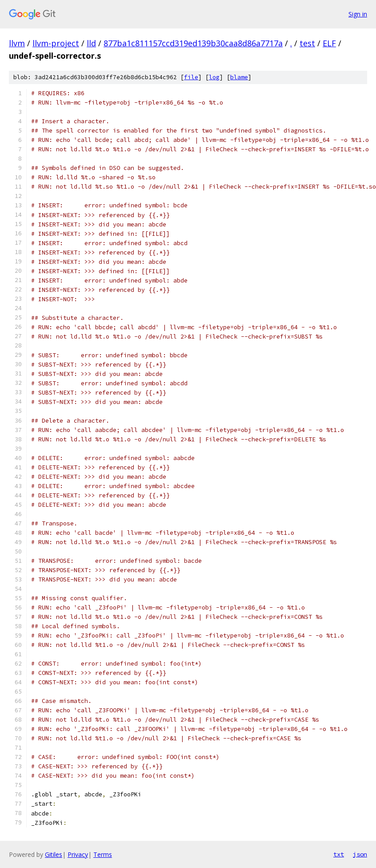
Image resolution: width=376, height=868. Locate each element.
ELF (329, 43)
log (214, 77)
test (307, 43)
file (191, 77)
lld (91, 43)
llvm (17, 43)
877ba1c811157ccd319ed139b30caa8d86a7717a (193, 43)
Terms (103, 854)
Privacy (78, 854)
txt (339, 854)
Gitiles (54, 854)
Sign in (358, 14)
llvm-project (56, 43)
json (360, 854)
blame (239, 77)
